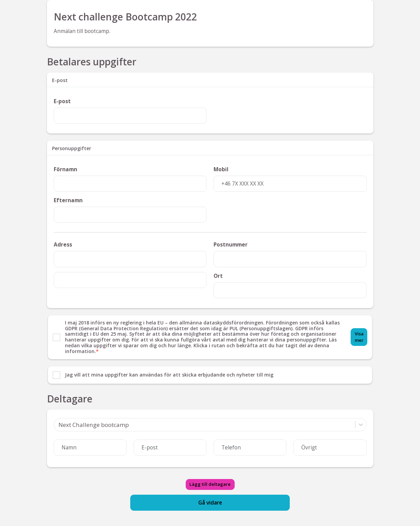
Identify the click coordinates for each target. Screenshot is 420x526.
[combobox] (58, 425)
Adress (63, 245)
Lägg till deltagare (210, 484)
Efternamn (68, 200)
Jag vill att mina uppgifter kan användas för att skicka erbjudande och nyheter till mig (169, 375)
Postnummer (231, 245)
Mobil (221, 169)
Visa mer (359, 337)
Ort (218, 276)
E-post (62, 101)
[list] (210, 350)
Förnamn (65, 169)
